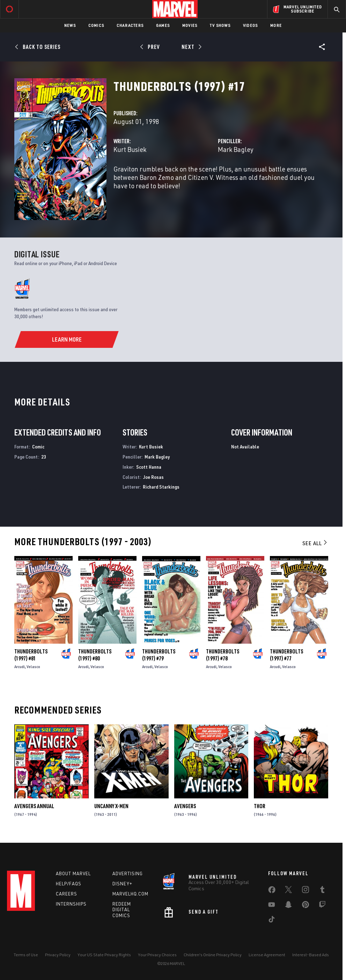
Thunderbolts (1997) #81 (31, 655)
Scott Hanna (149, 467)
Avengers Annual (34, 806)
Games (163, 25)
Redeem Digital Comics (122, 910)
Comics (96, 25)
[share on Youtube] (272, 906)
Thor (260, 806)
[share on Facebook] (272, 891)
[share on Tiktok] (272, 921)
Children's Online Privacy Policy (213, 955)
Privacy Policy (58, 955)
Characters (130, 25)
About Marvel (73, 873)
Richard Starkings (161, 487)
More (276, 25)
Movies (190, 25)
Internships (71, 904)
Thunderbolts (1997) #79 (159, 655)
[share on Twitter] (288, 891)
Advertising (128, 873)
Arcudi (20, 667)
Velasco (33, 667)
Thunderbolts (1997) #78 (223, 655)
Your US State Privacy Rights (104, 955)
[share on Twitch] (322, 906)
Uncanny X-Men (111, 806)
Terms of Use (26, 955)
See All (315, 543)
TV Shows (220, 25)
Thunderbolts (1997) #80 (95, 655)
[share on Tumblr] (322, 891)
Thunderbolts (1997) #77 (286, 655)
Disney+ (122, 884)
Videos (250, 25)
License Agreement (267, 955)
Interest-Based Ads (311, 955)
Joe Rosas (153, 477)
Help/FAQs (69, 884)
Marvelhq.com (130, 894)
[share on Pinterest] (305, 906)
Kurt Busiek (130, 149)
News (70, 25)
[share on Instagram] (305, 891)
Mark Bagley (236, 149)
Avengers (185, 806)
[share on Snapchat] (288, 906)
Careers (67, 894)
